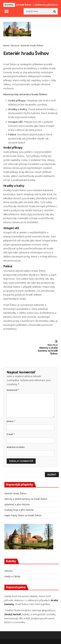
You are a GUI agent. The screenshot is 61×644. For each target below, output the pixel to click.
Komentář (13, 390)
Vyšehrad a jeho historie (17, 504)
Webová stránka (16, 447)
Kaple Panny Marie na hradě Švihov (23, 515)
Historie (15, 46)
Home (6, 46)
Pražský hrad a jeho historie (19, 510)
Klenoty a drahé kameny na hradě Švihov (47, 349)
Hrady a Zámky (12, 576)
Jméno (11, 421)
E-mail (11, 434)
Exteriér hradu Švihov (15, 493)
